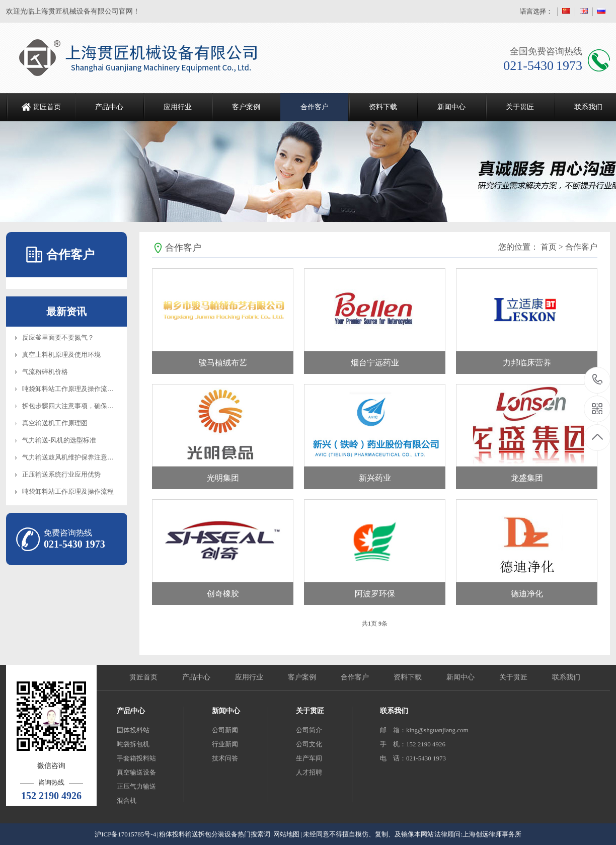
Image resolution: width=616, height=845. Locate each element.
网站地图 (286, 834)
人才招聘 (309, 772)
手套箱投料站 (136, 758)
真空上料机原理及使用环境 (61, 355)
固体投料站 (133, 730)
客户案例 (246, 107)
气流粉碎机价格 (45, 372)
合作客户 (315, 107)
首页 (549, 247)
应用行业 (178, 107)
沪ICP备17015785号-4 (125, 834)
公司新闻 (225, 730)
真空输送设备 (136, 772)
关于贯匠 (520, 107)
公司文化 (309, 744)
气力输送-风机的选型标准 (59, 440)
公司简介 (309, 730)
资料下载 (383, 107)
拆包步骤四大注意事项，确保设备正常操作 (84, 406)
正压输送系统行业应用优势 (61, 474)
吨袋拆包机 (133, 744)
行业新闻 (225, 744)
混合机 (127, 800)
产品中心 (109, 107)
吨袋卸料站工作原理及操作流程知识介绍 (81, 389)
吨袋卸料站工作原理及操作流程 (68, 491)
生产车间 (309, 758)
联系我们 (566, 677)
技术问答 (225, 758)
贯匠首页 (47, 107)
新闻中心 (451, 107)
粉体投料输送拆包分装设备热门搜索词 (215, 834)
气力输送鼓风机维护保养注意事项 (71, 457)
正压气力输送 (136, 786)
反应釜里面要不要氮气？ (58, 337)
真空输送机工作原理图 (55, 423)
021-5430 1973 (598, 380)
